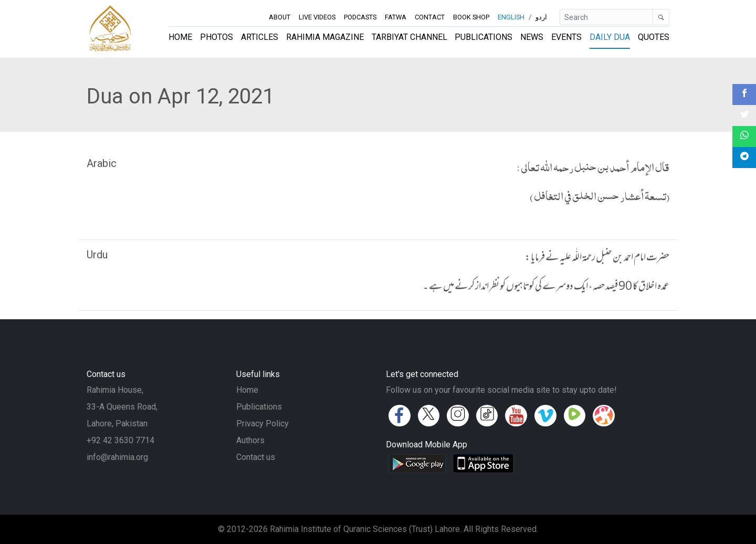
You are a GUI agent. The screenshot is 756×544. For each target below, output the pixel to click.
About (280, 17)
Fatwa (396, 17)
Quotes (654, 37)
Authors (250, 440)
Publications (484, 37)
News (532, 37)
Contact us (256, 457)
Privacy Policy (262, 423)
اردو (541, 17)
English (511, 17)
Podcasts (360, 17)
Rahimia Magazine (325, 37)
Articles (260, 37)
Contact (430, 17)
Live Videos (317, 17)
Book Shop (471, 17)
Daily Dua (610, 37)
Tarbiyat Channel (409, 37)
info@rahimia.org (117, 457)
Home (180, 37)
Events (566, 37)
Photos (217, 37)
